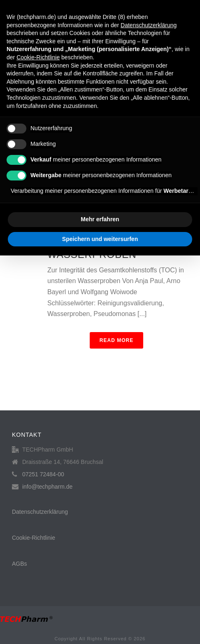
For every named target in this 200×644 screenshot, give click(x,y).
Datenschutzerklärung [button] (149, 25)
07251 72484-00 (43, 474)
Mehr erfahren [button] (100, 219)
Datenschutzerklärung (40, 512)
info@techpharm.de (47, 487)
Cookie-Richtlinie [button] (38, 57)
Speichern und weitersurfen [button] (100, 239)
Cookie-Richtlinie (34, 538)
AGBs (20, 564)
